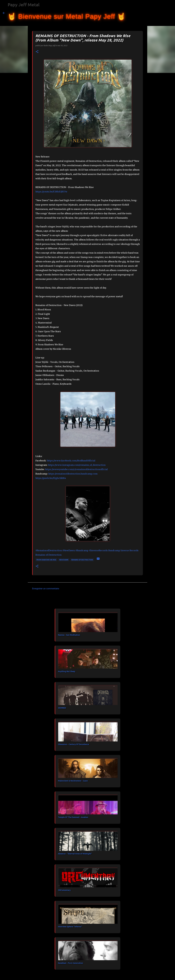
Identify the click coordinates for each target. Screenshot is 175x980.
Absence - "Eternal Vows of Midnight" (75, 854)
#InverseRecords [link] (98, 550)
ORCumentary (64, 890)
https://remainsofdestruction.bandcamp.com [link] (73, 474)
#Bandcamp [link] (82, 550)
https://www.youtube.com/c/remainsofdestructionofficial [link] (76, 469)
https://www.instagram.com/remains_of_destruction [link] (77, 465)
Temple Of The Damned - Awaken (73, 817)
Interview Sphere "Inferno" (70, 927)
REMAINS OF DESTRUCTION (82, 560)
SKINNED (62, 708)
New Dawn (64, 560)
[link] (71, 461)
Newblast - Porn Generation (70, 963)
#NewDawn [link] (69, 550)
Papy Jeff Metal (24, 5)
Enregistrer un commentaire (46, 589)
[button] (37, 52)
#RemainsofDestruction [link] (49, 550)
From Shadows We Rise (46, 560)
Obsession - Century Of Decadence (73, 744)
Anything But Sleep (67, 671)
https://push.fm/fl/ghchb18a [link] (51, 478)
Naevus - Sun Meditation (69, 635)
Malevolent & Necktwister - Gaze (73, 781)
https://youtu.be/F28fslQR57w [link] (51, 192)
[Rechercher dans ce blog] (158, 13)
